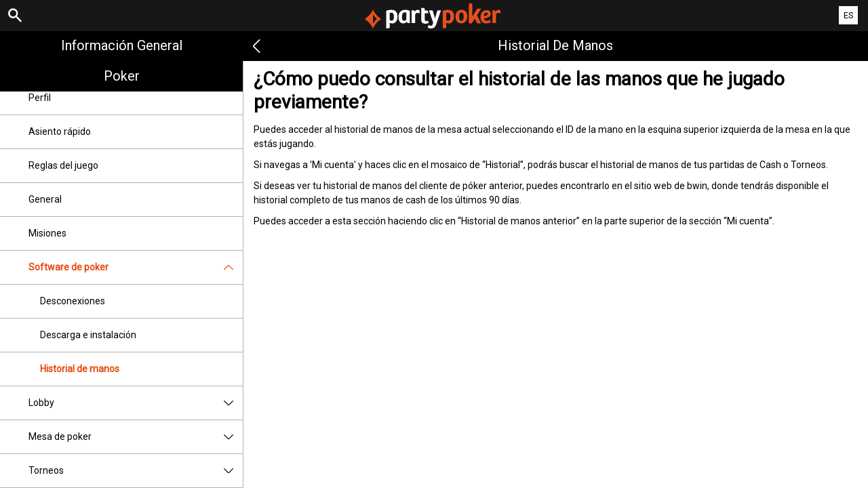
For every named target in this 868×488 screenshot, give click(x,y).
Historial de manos (80, 369)
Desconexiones (73, 301)
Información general (122, 45)
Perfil (40, 98)
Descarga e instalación (88, 335)
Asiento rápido (60, 131)
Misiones (47, 233)
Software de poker (136, 267)
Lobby (136, 403)
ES (849, 15)
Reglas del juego (63, 165)
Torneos (136, 471)
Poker (122, 76)
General (45, 199)
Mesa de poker (136, 437)
